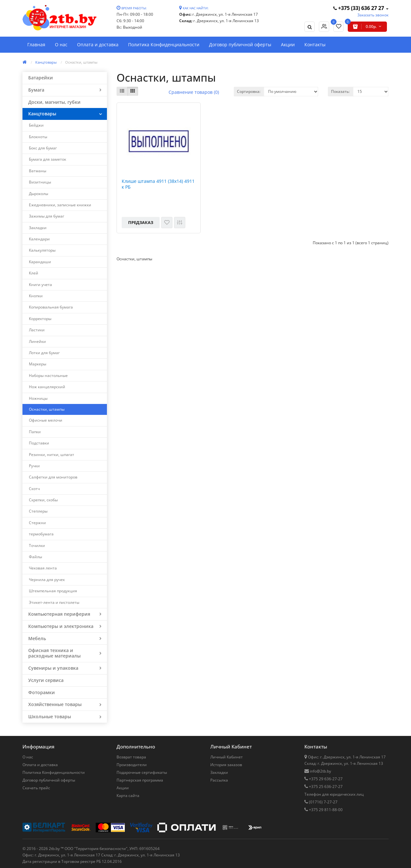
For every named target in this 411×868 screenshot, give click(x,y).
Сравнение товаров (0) (194, 92)
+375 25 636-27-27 (325, 787)
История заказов (226, 765)
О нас (61, 45)
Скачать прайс (36, 788)
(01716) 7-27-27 (323, 802)
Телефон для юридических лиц (334, 794)
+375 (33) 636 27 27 (359, 8)
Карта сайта (128, 796)
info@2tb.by (320, 771)
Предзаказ (141, 222)
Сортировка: (249, 91)
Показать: (340, 91)
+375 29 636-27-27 (325, 779)
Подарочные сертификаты (142, 772)
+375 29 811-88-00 (325, 810)
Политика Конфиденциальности (164, 45)
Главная (36, 45)
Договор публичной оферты (240, 45)
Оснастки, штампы (81, 62)
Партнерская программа (140, 780)
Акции (288, 45)
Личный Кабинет (227, 757)
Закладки (219, 772)
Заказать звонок (373, 15)
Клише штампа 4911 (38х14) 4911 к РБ (158, 184)
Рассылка (219, 780)
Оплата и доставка (98, 45)
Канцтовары (46, 62)
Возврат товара (131, 757)
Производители (132, 765)
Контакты (315, 45)
